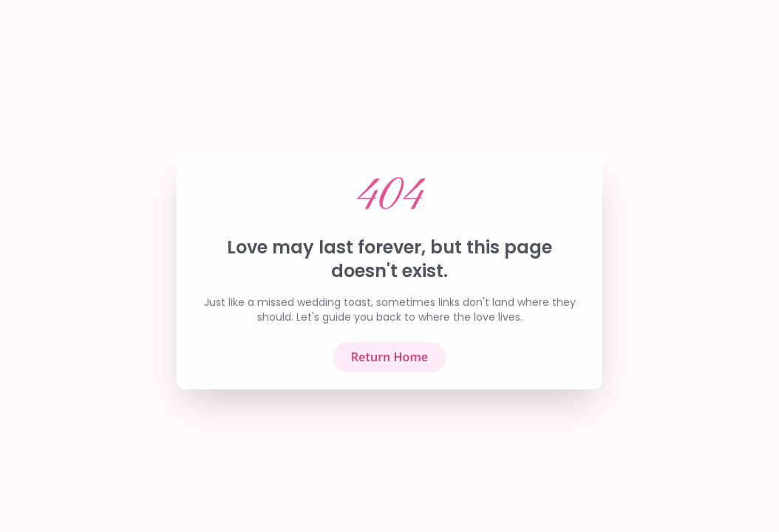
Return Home (389, 364)
